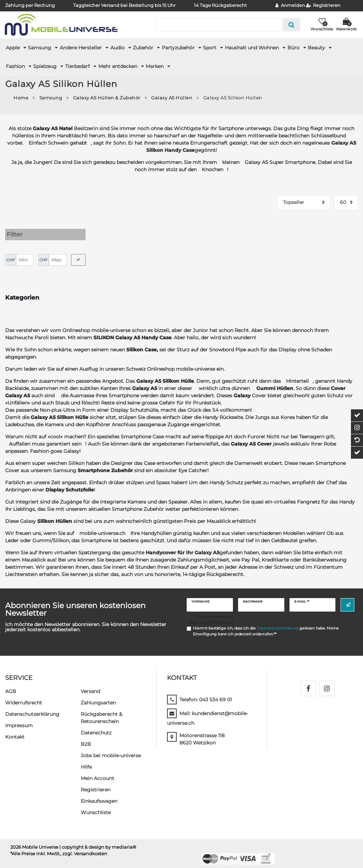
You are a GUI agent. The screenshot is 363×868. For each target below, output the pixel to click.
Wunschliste (96, 806)
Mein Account (97, 772)
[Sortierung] (304, 202)
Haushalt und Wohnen (253, 48)
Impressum (19, 719)
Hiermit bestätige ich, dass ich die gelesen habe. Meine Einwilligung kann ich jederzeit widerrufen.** (266, 625)
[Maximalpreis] (57, 253)
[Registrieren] (323, 6)
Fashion (16, 66)
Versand (90, 685)
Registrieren (96, 783)
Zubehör (144, 48)
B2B (86, 738)
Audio (118, 48)
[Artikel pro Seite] (346, 202)
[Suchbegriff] (219, 25)
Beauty (317, 48)
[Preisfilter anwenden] (78, 253)
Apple (13, 48)
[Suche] (291, 25)
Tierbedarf (78, 66)
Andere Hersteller (81, 48)
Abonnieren (348, 598)
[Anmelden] (290, 6)
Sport (210, 48)
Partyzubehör (179, 48)
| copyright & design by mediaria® (98, 841)
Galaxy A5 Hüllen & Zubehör (107, 98)
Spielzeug (46, 66)
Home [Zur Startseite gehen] (21, 98)
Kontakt (15, 730)
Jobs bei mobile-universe (111, 749)
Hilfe (86, 760)
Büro (294, 48)
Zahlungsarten (98, 696)
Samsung (40, 48)
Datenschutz (96, 726)
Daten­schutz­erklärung (32, 708)
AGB (11, 685)
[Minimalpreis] (25, 253)
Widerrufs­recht (24, 696)
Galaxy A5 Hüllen (172, 98)
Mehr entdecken (119, 66)
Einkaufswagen (99, 794)
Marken (155, 66)
